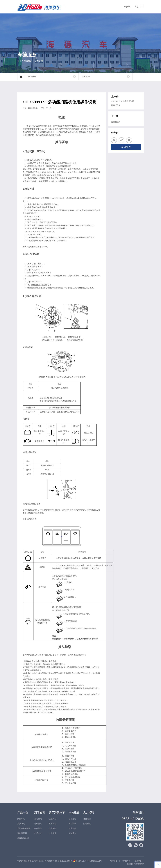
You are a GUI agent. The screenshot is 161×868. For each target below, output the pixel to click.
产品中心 (23, 812)
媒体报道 (38, 828)
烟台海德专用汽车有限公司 (35, 861)
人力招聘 (89, 812)
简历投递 (87, 823)
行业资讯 (38, 823)
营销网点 (72, 833)
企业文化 (53, 833)
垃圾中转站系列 (24, 828)
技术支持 (88, 77)
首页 (19, 61)
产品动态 (38, 833)
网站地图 (114, 861)
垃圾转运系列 (23, 838)
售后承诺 (72, 823)
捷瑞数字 (131, 864)
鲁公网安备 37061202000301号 (87, 861)
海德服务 (28, 61)
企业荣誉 (53, 828)
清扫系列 (21, 823)
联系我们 (138, 812)
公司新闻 (38, 819)
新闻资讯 (40, 812)
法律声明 (126, 861)
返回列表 (126, 147)
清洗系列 (21, 819)
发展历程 (53, 823)
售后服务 (72, 819)
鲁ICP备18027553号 (64, 861)
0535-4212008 (133, 819)
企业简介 (53, 819)
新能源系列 (22, 833)
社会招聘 (87, 819)
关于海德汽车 (57, 812)
